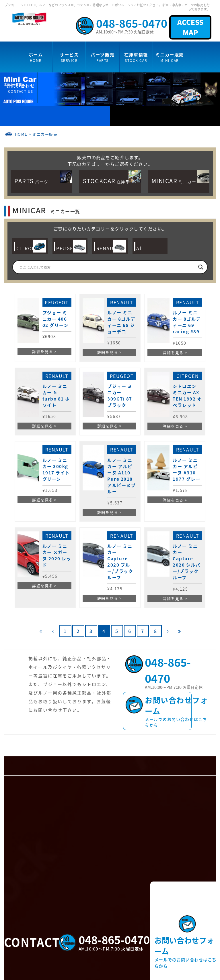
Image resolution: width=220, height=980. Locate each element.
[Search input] (107, 267)
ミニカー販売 (45, 134)
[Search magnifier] (201, 267)
